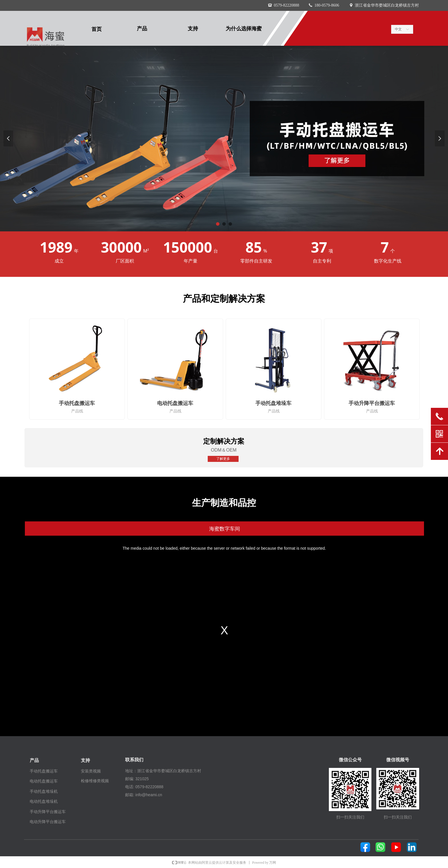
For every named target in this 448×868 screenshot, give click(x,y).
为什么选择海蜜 (244, 29)
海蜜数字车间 (225, 529)
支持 (193, 29)
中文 (398, 29)
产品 (142, 29)
